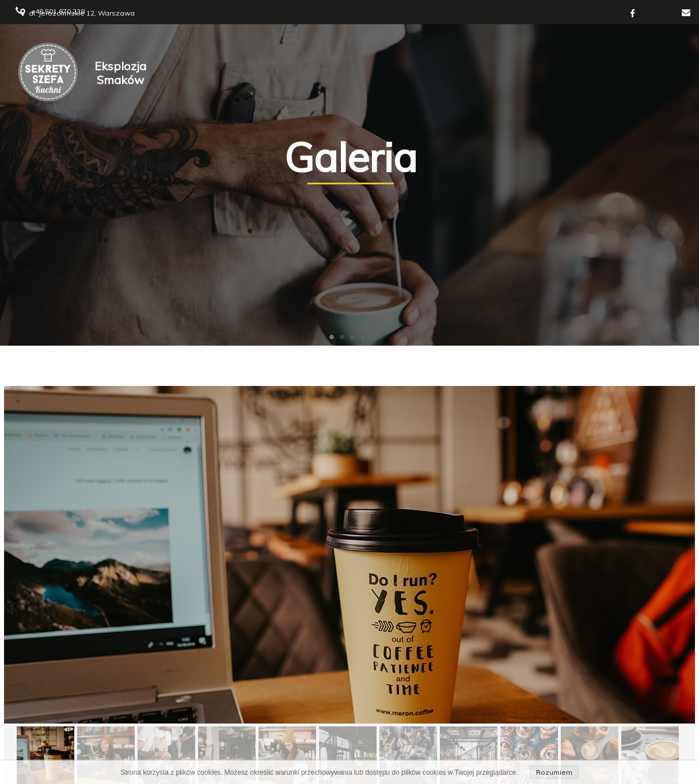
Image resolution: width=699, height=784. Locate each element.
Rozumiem (554, 772)
